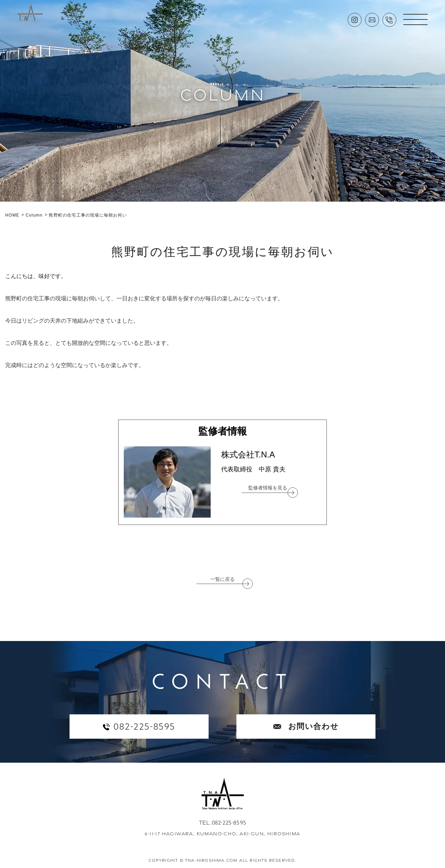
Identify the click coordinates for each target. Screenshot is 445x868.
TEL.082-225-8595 (222, 823)
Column (34, 215)
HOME (12, 215)
